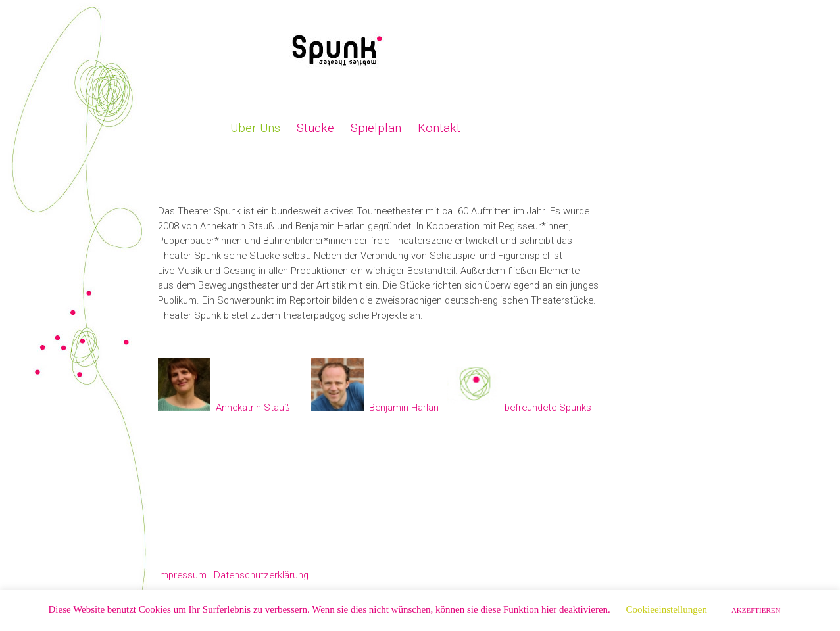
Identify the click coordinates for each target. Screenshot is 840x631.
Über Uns (255, 128)
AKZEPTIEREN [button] (756, 610)
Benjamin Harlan (404, 408)
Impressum (182, 575)
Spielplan (376, 128)
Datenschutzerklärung (261, 575)
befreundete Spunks (548, 408)
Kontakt (439, 128)
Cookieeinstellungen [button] (667, 609)
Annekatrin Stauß (253, 408)
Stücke (315, 128)
